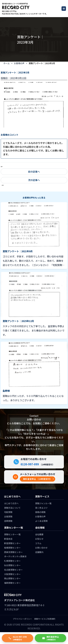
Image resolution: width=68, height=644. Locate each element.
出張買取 (8, 516)
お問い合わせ (41, 548)
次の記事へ (34, 180)
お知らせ (39, 539)
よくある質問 (41, 521)
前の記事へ (34, 172)
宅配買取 (8, 512)
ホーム (6, 63)
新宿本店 (8, 539)
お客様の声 (19, 63)
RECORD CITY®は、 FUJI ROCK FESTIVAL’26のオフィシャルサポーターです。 (25, 12)
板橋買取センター (12, 548)
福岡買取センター (12, 583)
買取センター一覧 (12, 534)
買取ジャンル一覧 (43, 503)
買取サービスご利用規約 (45, 619)
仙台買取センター (12, 565)
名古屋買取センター (13, 570)
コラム (38, 543)
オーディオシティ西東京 (15, 556)
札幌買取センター (12, 561)
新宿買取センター (12, 543)
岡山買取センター (12, 578)
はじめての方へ (11, 503)
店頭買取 (8, 521)
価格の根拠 (40, 512)
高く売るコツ (41, 508)
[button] (38, 479)
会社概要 (39, 534)
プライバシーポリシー (22, 619)
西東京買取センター (13, 552)
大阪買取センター (12, 574)
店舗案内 (39, 552)
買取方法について (12, 508)
